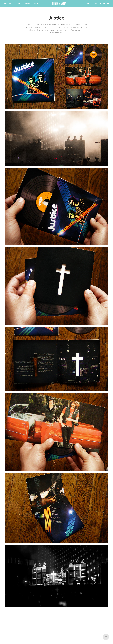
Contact (36, 4)
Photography (8, 4)
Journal (17, 4)
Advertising (27, 4)
